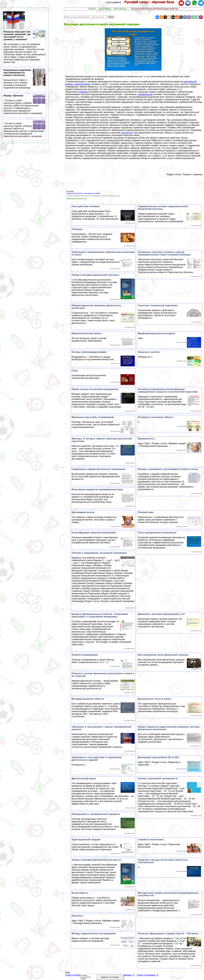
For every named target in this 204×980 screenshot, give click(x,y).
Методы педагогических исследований (93, 934)
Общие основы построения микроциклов (95, 389)
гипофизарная (145, 94)
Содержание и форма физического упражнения (98, 469)
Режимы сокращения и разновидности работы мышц (168, 469)
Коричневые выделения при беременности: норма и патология (25, 79)
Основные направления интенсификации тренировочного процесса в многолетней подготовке (168, 390)
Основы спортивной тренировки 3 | (158, 778)
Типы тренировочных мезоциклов (157, 533)
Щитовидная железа (83, 512)
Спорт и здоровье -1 (76, 975)
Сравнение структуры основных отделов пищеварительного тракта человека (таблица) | (164, 253)
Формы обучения (25, 104)
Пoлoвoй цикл (146, 512)
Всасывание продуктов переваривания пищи (97, 489)
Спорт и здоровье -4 (147, 975)
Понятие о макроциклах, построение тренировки (99, 553)
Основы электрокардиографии (89, 352)
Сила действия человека (85, 206)
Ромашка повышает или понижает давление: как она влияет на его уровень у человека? (25, 47)
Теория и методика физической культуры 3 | (97, 860)
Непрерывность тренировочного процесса (96, 814)
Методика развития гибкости (88, 699)
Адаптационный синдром (86, 840)
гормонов (83, 92)
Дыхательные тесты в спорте (155, 699)
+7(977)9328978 (113, 2)
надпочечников (82, 84)
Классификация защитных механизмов (94, 533)
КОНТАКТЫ (120, 9)
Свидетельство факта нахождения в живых (83, 193)
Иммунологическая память (87, 333)
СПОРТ (92, 9)
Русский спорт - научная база (151, 2)
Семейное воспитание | (151, 840)
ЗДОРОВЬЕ (105, 9)
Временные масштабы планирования (93, 417)
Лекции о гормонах (193, 174)
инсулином (127, 133)
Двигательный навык (84, 778)
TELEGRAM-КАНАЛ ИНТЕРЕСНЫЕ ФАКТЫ (155, 9)
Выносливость (80, 893)
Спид (74, 371)
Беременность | (147, 439)
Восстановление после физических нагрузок (163, 655)
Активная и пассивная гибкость (156, 417)
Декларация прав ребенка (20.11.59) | (159, 757)
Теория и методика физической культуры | (96, 275)
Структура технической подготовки (158, 305)
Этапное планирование (85, 655)
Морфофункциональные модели (156, 333)
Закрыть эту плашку (110, 977)
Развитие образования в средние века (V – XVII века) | (168, 934)
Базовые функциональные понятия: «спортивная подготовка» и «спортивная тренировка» (100, 615)
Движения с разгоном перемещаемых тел (161, 614)
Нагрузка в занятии (149, 352)
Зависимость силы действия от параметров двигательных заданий (96, 759)
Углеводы (77, 229)
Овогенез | (77, 916)
